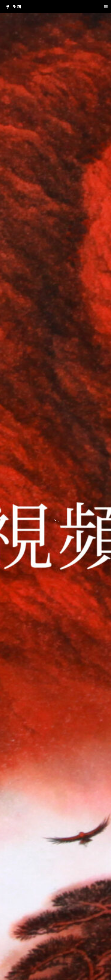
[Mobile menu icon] (106, 7)
